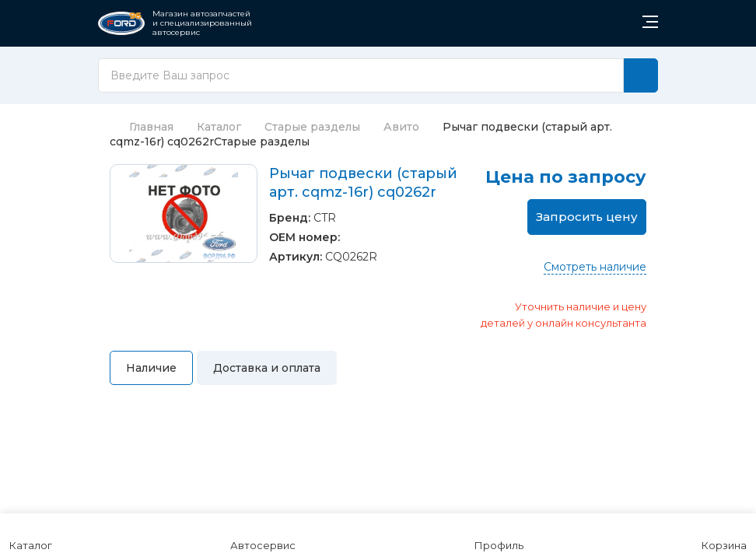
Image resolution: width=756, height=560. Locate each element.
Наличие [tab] (151, 368)
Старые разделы (312, 127)
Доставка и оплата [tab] (267, 368)
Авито (401, 127)
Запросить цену (587, 217)
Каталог (219, 127)
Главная (142, 127)
